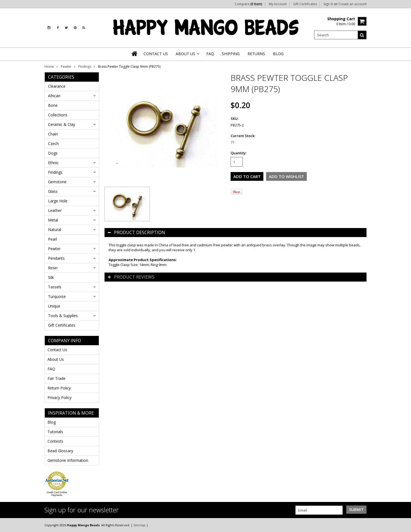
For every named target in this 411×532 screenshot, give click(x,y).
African (54, 96)
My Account (278, 4)
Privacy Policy (59, 397)
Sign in (328, 4)
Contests (55, 441)
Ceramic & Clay (62, 124)
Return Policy (59, 388)
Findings (85, 66)
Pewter (66, 66)
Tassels (55, 287)
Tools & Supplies (63, 316)
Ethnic (53, 163)
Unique (54, 306)
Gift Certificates (305, 4)
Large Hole (58, 201)
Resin (53, 268)
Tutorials (55, 432)
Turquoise (57, 296)
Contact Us (57, 350)
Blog (52, 422)
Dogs (53, 153)
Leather (55, 210)
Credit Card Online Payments (57, 494)
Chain (53, 134)
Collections (58, 115)
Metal (53, 220)
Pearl (53, 239)
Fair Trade (56, 378)
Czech (53, 144)
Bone (53, 105)
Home (49, 66)
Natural (55, 230)
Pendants (56, 258)
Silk (51, 277)
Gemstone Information (68, 460)
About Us (56, 359)
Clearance (57, 86)
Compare (248, 4)
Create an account (352, 4)
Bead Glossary (60, 451)
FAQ (51, 369)
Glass (53, 191)
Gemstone (57, 182)
